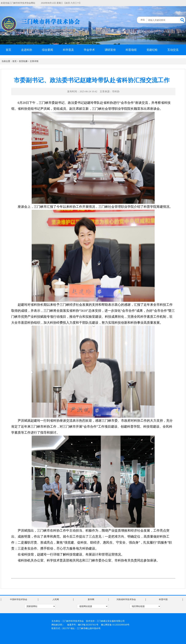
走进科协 (27, 50)
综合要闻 (47, 50)
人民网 (56, 599)
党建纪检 (152, 50)
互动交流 (173, 50)
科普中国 (163, 599)
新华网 (91, 599)
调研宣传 (110, 50)
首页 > (15, 61)
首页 (8, 50)
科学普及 (68, 50)
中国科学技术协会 (19, 599)
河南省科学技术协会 (126, 599)
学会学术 (89, 50)
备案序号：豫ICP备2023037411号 (83, 625)
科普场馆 (131, 50)
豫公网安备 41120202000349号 (115, 625)
